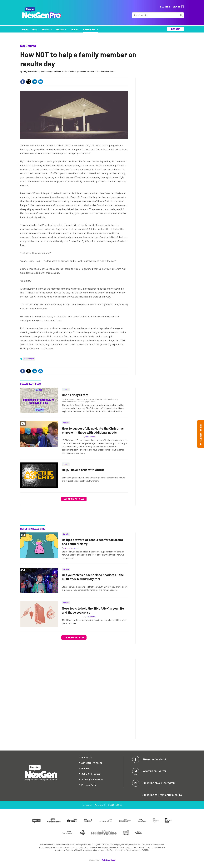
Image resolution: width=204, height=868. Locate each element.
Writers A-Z (100, 805)
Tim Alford (91, 617)
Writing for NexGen (92, 779)
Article (66, 423)
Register (165, 7)
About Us (87, 757)
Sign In (176, 7)
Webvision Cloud (109, 860)
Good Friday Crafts (75, 395)
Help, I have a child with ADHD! (83, 470)
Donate (86, 768)
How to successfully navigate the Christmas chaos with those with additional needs (93, 430)
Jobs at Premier (91, 774)
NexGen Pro (29, 359)
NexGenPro (28, 46)
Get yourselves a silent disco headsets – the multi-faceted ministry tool (93, 577)
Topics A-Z (87, 805)
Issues (66, 389)
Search (181, 15)
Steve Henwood (71, 548)
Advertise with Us (92, 763)
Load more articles (74, 499)
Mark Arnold (90, 437)
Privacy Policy (90, 785)
